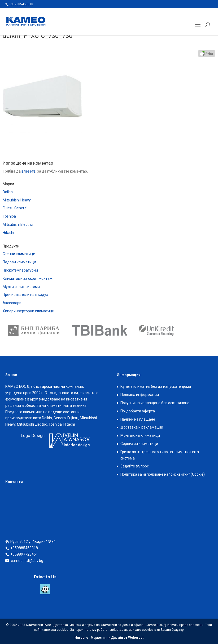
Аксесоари (12, 303)
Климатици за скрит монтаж (28, 278)
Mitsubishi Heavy (17, 200)
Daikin (8, 192)
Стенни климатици (19, 254)
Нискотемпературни (20, 270)
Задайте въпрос (135, 466)
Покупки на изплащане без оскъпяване (155, 403)
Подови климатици (19, 262)
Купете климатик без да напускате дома (156, 386)
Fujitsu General (15, 208)
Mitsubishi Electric (18, 224)
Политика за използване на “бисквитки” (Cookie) (163, 474)
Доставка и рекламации (142, 427)
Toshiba (9, 216)
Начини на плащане (138, 419)
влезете (29, 171)
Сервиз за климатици (139, 444)
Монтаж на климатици (140, 435)
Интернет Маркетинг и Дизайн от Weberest (109, 638)
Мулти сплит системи (21, 287)
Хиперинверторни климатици (29, 311)
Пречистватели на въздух (25, 295)
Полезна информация (140, 395)
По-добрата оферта (138, 411)
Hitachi (8, 233)
